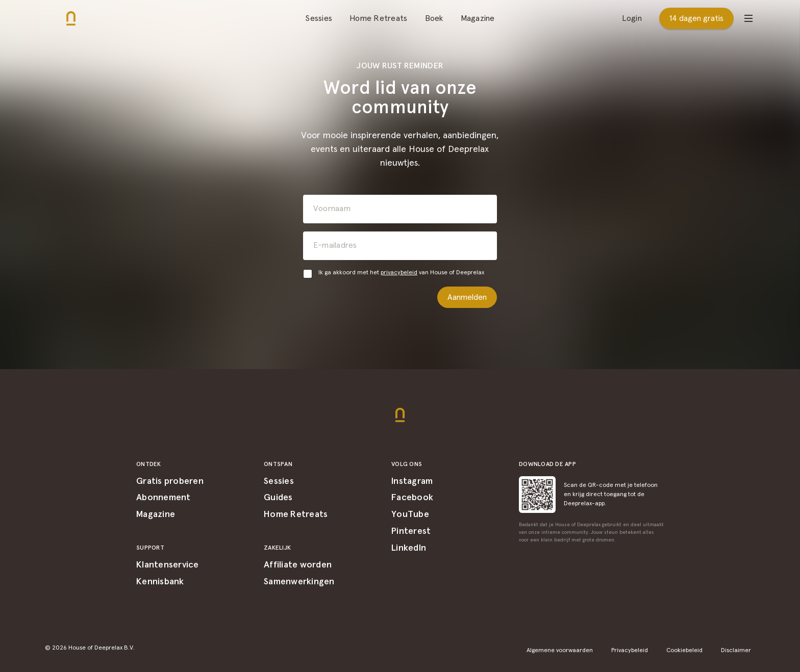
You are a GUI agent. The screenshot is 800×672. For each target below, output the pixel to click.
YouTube (410, 514)
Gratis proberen (170, 481)
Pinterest (411, 531)
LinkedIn (409, 548)
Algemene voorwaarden (560, 651)
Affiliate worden (298, 565)
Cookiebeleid (684, 651)
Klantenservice (168, 565)
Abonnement (164, 498)
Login (632, 18)
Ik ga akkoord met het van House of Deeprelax (401, 273)
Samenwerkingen (299, 582)
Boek (434, 18)
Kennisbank (160, 582)
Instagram (412, 481)
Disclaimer (736, 651)
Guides (278, 498)
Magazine (478, 18)
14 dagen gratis (696, 18)
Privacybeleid (630, 651)
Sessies (319, 18)
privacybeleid (399, 273)
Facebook (412, 498)
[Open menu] (748, 18)
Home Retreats (378, 18)
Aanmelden (467, 297)
